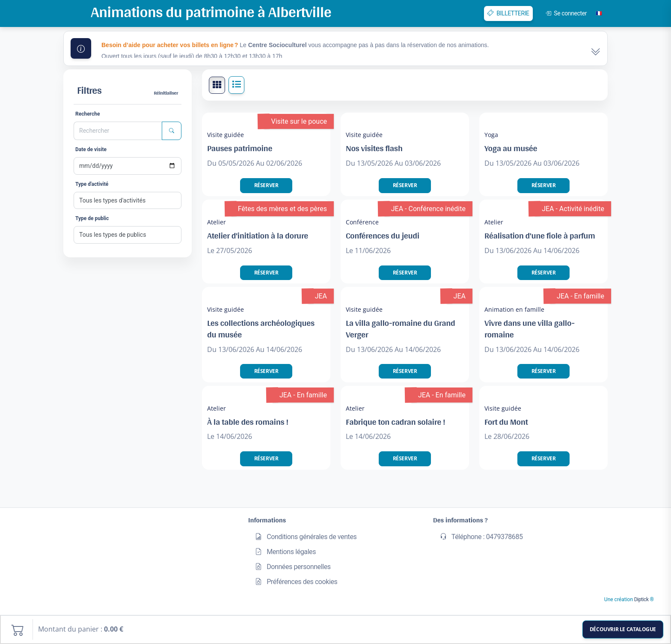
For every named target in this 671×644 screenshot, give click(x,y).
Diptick (641, 599)
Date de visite (91, 149)
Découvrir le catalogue (623, 629)
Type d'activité (92, 184)
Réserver (266, 185)
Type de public (92, 218)
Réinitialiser (166, 93)
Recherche (88, 114)
